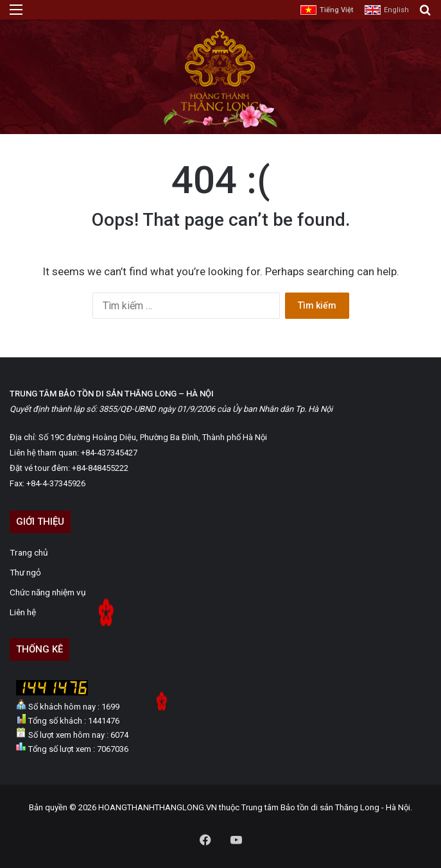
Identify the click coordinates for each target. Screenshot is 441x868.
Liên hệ (23, 612)
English (396, 10)
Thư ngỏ (25, 572)
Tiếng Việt (336, 10)
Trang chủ (29, 552)
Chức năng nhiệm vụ (48, 592)
